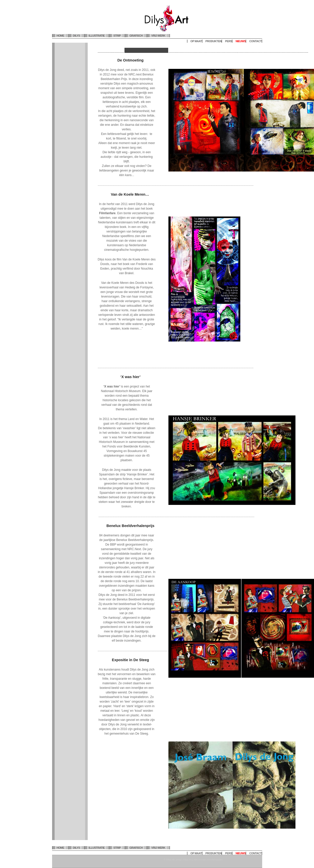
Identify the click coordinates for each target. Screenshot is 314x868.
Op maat (196, 41)
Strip (117, 36)
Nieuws (241, 41)
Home (60, 36)
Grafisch (136, 36)
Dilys (76, 36)
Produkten (214, 41)
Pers (229, 41)
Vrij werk (158, 36)
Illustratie (97, 36)
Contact (255, 41)
